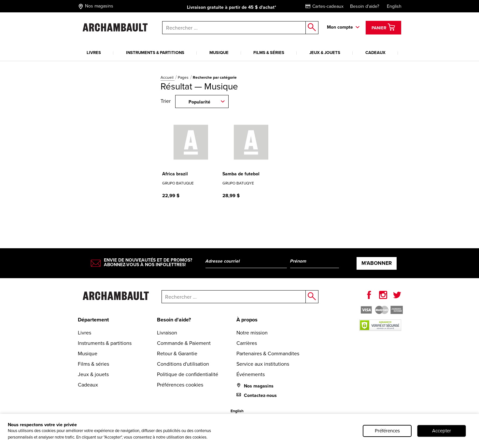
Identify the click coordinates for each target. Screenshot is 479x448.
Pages (184, 77)
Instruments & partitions (155, 53)
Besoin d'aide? (365, 6)
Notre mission (252, 333)
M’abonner (377, 263)
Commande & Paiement (184, 343)
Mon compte (340, 27)
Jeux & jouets (325, 53)
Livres (94, 53)
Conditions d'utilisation (183, 364)
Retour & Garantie (177, 353)
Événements (251, 374)
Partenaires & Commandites (268, 353)
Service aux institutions (263, 364)
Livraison (167, 333)
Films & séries (269, 53)
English (394, 6)
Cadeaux (375, 53)
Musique (219, 53)
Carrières (247, 343)
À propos (247, 320)
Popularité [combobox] (199, 102)
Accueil (168, 77)
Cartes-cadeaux (324, 6)
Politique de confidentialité (188, 374)
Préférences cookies (180, 385)
